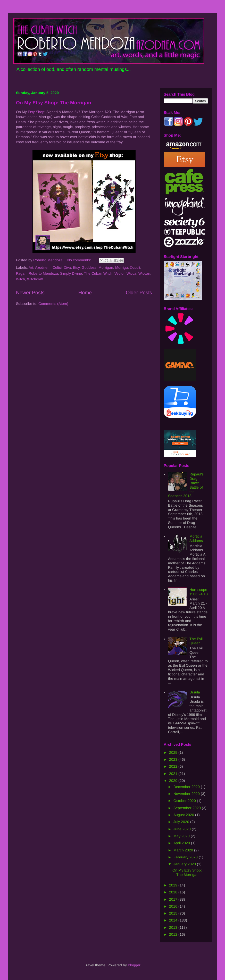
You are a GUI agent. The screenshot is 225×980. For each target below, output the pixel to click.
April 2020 (182, 843)
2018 (174, 892)
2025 (174, 752)
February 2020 (186, 857)
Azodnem (43, 267)
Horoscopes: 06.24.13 (199, 592)
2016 (174, 906)
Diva (67, 267)
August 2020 (184, 815)
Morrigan (106, 267)
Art (31, 267)
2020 (174, 781)
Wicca (131, 273)
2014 (174, 920)
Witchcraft (35, 279)
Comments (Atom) (53, 304)
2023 (174, 759)
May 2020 (182, 836)
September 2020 (188, 808)
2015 (174, 913)
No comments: (80, 260)
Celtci (57, 267)
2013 (174, 927)
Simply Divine (71, 273)
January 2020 (185, 864)
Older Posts (139, 292)
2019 (174, 885)
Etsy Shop (36, 112)
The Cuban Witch (98, 273)
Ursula (195, 692)
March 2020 (184, 850)
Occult (135, 267)
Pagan (21, 273)
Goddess (89, 267)
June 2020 (183, 829)
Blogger (134, 965)
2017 (174, 899)
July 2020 (182, 822)
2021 (174, 774)
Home (85, 292)
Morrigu (122, 267)
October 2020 (185, 801)
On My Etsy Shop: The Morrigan (54, 103)
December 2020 (187, 787)
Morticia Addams (196, 538)
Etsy (76, 267)
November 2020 (187, 794)
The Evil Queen (196, 641)
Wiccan (144, 273)
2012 (174, 934)
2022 (174, 766)
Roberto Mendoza (43, 273)
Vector (119, 273)
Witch (20, 279)
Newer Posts (30, 292)
